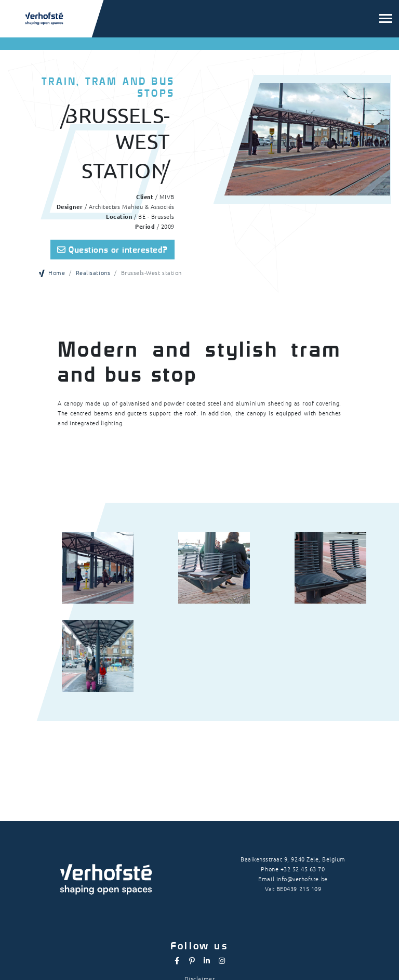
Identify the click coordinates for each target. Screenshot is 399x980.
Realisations (93, 272)
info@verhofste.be (302, 879)
